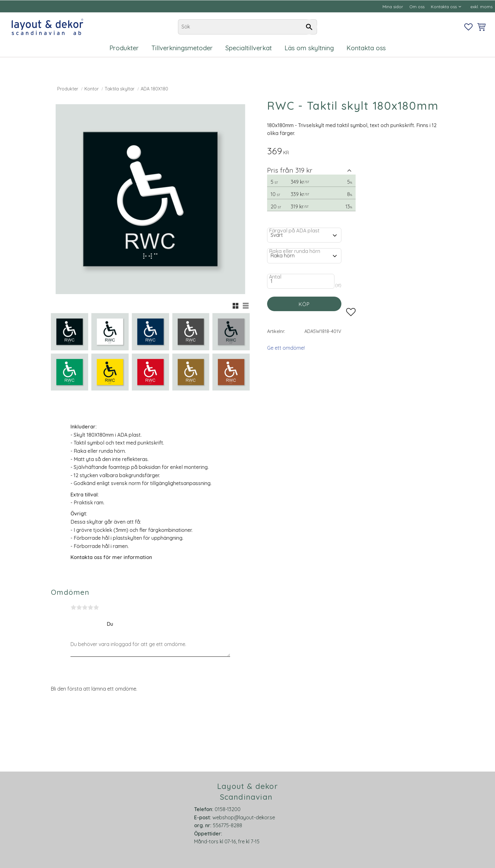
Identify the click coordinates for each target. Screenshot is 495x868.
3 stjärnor (85, 607)
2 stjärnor (79, 607)
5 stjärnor (96, 607)
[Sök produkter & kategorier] (247, 27)
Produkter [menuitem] (124, 48)
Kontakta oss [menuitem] (444, 7)
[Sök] (309, 27)
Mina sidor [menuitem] (393, 7)
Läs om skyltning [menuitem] (309, 48)
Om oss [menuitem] (417, 7)
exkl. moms (481, 7)
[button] (468, 27)
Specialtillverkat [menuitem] (249, 48)
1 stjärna (73, 607)
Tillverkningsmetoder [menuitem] (182, 48)
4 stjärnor (90, 607)
